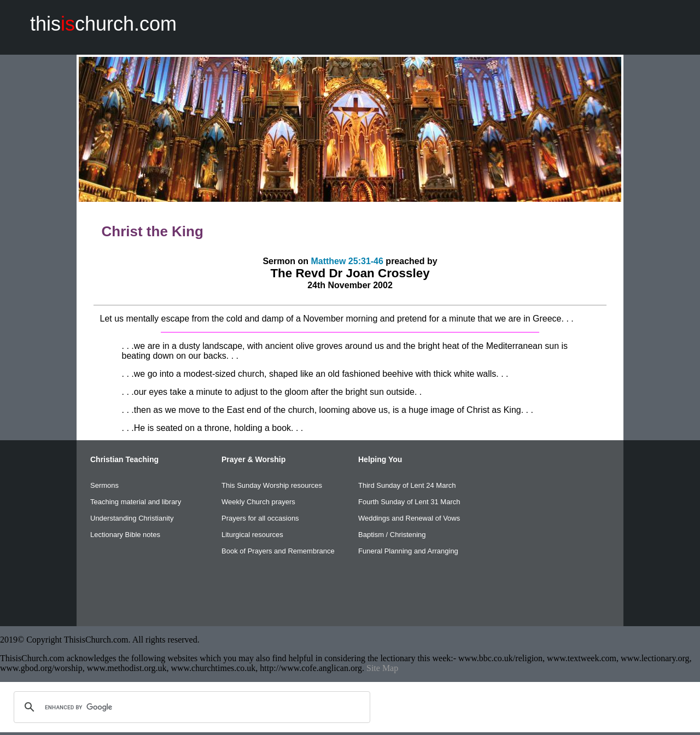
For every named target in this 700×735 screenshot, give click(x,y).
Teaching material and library (136, 502)
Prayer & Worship (253, 459)
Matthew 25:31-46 (347, 261)
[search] (190, 707)
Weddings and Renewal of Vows (409, 518)
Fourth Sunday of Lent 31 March (409, 502)
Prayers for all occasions (260, 518)
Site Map (382, 668)
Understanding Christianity (132, 518)
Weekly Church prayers (258, 502)
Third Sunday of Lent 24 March (407, 485)
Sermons (104, 485)
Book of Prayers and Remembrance (278, 551)
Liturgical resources (252, 535)
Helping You (380, 459)
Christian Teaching (124, 459)
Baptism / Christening (392, 535)
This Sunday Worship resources (272, 485)
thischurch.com (103, 24)
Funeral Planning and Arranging (408, 551)
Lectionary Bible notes (125, 535)
